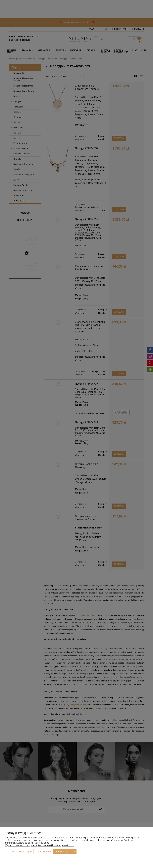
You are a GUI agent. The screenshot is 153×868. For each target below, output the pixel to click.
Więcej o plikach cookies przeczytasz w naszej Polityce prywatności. (39, 845)
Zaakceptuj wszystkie (65, 852)
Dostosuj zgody (43, 852)
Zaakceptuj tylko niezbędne (19, 852)
